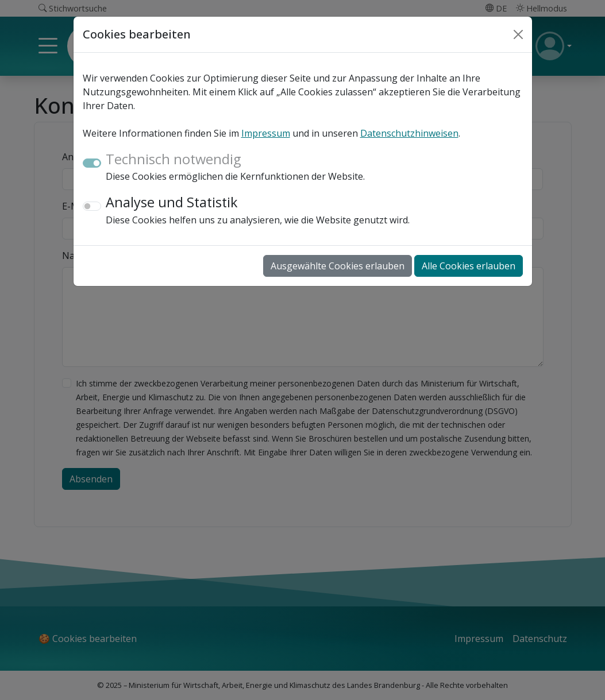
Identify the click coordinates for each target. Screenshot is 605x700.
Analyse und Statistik (172, 202)
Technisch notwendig (173, 159)
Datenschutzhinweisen (409, 133)
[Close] (518, 34)
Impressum (266, 133)
